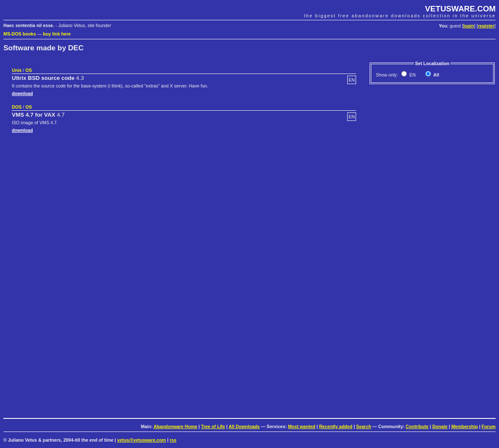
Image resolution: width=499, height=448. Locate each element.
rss (173, 440)
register (486, 26)
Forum (489, 426)
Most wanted (302, 426)
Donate (440, 426)
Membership (465, 426)
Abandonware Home (175, 426)
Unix (17, 70)
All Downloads (244, 426)
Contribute (417, 426)
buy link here (57, 34)
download (22, 93)
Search (364, 426)
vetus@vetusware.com (141, 440)
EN (412, 75)
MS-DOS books (20, 34)
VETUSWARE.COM (460, 9)
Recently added (336, 426)
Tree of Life (213, 426)
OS (29, 70)
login (469, 26)
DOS (17, 107)
